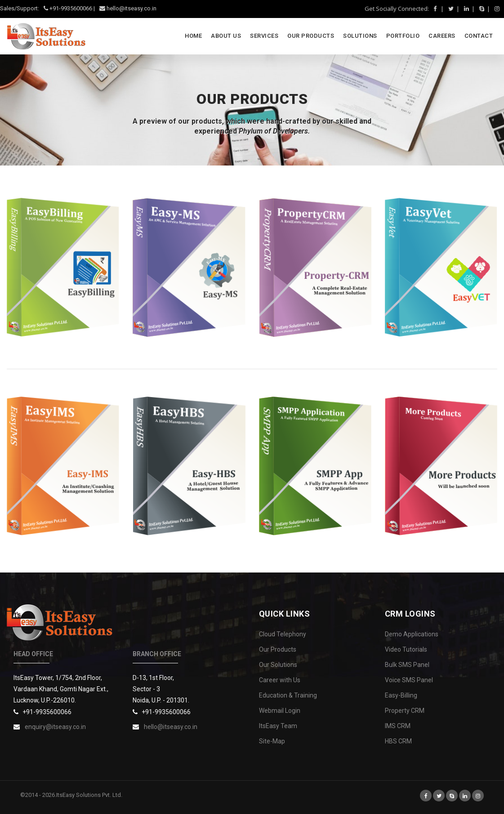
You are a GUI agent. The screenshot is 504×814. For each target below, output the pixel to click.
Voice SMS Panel (409, 680)
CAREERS (442, 36)
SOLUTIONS (360, 36)
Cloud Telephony (283, 634)
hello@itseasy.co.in (171, 727)
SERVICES (264, 36)
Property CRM (405, 711)
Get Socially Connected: (397, 9)
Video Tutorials (406, 649)
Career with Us (280, 680)
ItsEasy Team (278, 726)
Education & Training (288, 695)
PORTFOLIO (403, 36)
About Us (226, 36)
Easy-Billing (401, 695)
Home (193, 36)
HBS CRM (398, 741)
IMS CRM (398, 726)
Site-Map (272, 741)
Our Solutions (278, 665)
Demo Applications (412, 634)
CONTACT (479, 36)
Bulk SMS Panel (407, 665)
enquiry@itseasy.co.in (55, 727)
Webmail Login (280, 711)
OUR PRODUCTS (311, 36)
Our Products (278, 649)
